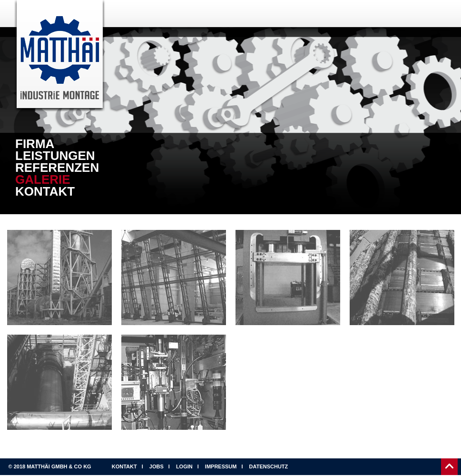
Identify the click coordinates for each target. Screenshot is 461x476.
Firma (35, 144)
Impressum (221, 466)
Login (184, 466)
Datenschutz (269, 466)
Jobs (157, 466)
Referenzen (57, 168)
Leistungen (55, 156)
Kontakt (45, 192)
